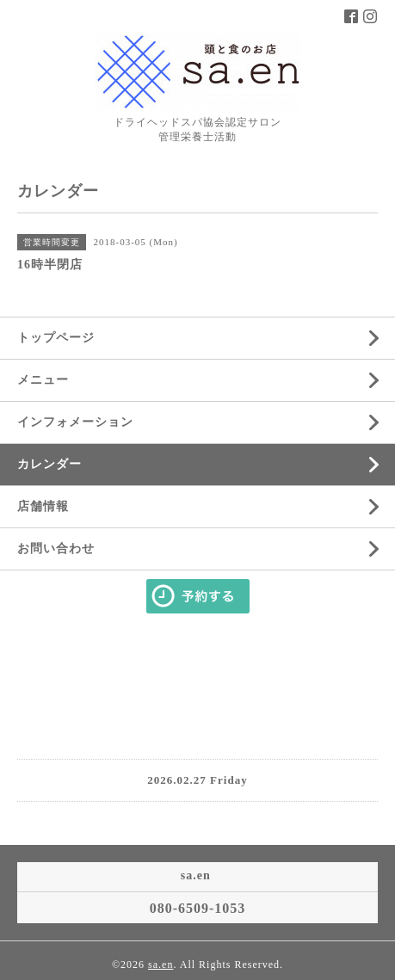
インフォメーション (75, 422)
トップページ (56, 338)
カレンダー (49, 464)
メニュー (43, 380)
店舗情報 (43, 506)
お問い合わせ (56, 549)
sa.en (160, 965)
